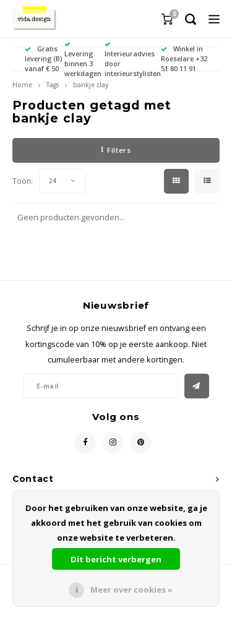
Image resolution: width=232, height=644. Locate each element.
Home (22, 85)
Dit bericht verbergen (116, 559)
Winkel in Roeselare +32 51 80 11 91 (184, 58)
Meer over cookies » (131, 590)
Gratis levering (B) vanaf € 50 (43, 58)
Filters (116, 150)
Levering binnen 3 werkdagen (83, 59)
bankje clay (91, 85)
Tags (53, 85)
